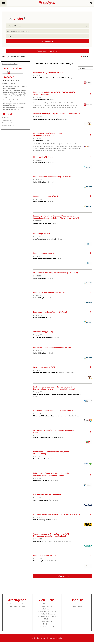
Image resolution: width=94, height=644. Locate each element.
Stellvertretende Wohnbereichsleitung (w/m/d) (52, 347)
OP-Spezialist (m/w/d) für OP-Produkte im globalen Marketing (54, 431)
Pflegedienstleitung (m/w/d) (45, 555)
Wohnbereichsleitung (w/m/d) (45, 196)
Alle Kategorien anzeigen (11, 80)
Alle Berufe (46, 609)
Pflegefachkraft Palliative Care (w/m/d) (49, 292)
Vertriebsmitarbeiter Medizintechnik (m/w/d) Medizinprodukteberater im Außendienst (51, 535)
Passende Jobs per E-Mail (47, 51)
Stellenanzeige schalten (16, 604)
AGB (34, 638)
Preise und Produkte (16, 606)
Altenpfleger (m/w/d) (42, 233)
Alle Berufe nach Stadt (46, 611)
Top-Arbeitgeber (46, 626)
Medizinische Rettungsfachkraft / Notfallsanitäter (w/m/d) (57, 514)
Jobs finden (47, 41)
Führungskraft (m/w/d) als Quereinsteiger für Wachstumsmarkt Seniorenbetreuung (51, 474)
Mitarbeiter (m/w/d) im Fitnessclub (47, 495)
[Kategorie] (46, 26)
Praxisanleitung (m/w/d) (43, 332)
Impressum (51, 638)
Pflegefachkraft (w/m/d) (43, 157)
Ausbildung (46, 621)
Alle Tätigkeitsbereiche (46, 614)
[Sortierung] (84, 68)
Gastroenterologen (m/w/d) (44, 367)
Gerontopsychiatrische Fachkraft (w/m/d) (50, 312)
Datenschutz (41, 638)
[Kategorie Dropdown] (87, 25)
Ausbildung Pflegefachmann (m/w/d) (48, 72)
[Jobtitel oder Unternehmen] (47, 31)
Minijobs (46, 624)
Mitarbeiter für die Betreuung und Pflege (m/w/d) (53, 410)
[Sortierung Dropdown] (90, 68)
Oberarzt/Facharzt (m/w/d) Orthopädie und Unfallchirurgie (57, 114)
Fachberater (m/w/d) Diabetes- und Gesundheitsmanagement (47, 134)
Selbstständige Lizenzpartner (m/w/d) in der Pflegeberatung (51, 453)
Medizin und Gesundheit (9, 84)
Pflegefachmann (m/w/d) (43, 253)
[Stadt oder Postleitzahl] (47, 36)
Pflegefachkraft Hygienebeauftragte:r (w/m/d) (52, 176)
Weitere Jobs (62, 576)
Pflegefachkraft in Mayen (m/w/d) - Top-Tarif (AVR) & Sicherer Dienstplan (54, 93)
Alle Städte (46, 606)
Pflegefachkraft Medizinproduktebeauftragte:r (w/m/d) (55, 273)
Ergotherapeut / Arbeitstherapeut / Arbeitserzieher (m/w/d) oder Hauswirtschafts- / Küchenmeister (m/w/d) (56, 217)
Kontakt (76, 604)
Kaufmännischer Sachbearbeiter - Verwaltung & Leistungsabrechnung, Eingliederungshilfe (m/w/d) (54, 388)
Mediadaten (76, 606)
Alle (46, 604)
